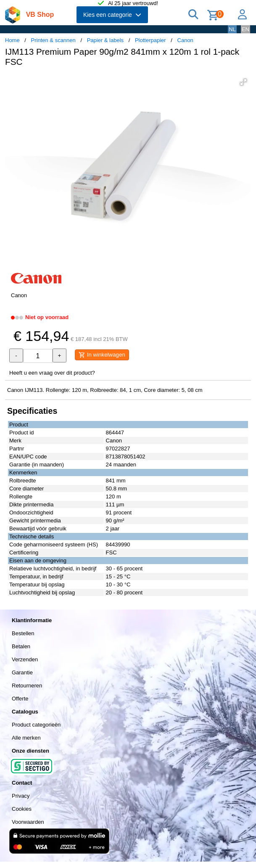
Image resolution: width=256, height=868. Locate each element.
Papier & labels (105, 40)
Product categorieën (36, 725)
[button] (243, 82)
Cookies (22, 809)
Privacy (21, 796)
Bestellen (23, 633)
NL (232, 29)
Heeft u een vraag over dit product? (52, 373)
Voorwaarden (28, 822)
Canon (185, 40)
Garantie (22, 672)
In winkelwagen (102, 355)
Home (12, 40)
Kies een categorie (112, 15)
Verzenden (25, 659)
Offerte (20, 699)
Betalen (21, 646)
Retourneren (27, 686)
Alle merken (26, 738)
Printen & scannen (53, 40)
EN (245, 29)
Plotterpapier (150, 40)
